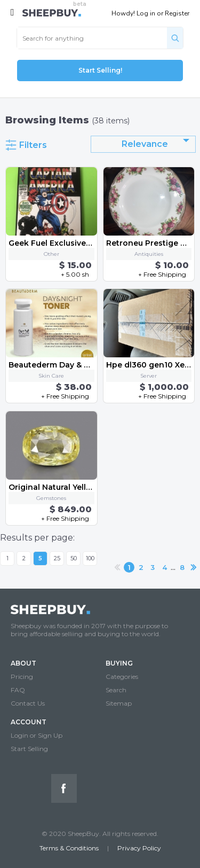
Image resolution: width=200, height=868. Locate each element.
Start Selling (29, 749)
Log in (146, 13)
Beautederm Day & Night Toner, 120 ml (84, 365)
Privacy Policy (139, 848)
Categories (122, 677)
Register (177, 13)
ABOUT (23, 663)
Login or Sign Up (37, 735)
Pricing (22, 677)
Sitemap (119, 703)
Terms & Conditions (69, 848)
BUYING (119, 663)
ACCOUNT (29, 722)
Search (116, 690)
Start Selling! (100, 70)
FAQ (18, 690)
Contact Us (28, 703)
